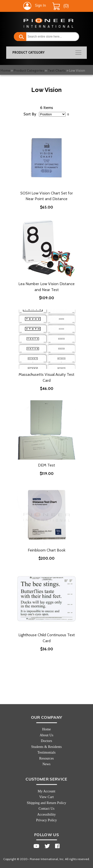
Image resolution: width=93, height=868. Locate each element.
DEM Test (46, 465)
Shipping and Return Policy (46, 803)
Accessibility (46, 815)
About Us (46, 735)
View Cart (46, 797)
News (46, 764)
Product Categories (29, 70)
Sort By (30, 114)
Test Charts (57, 70)
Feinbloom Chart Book (47, 550)
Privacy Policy (46, 820)
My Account (46, 791)
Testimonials (46, 752)
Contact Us (46, 809)
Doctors (46, 741)
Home (5, 70)
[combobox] (46, 37)
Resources (46, 758)
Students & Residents (46, 747)
